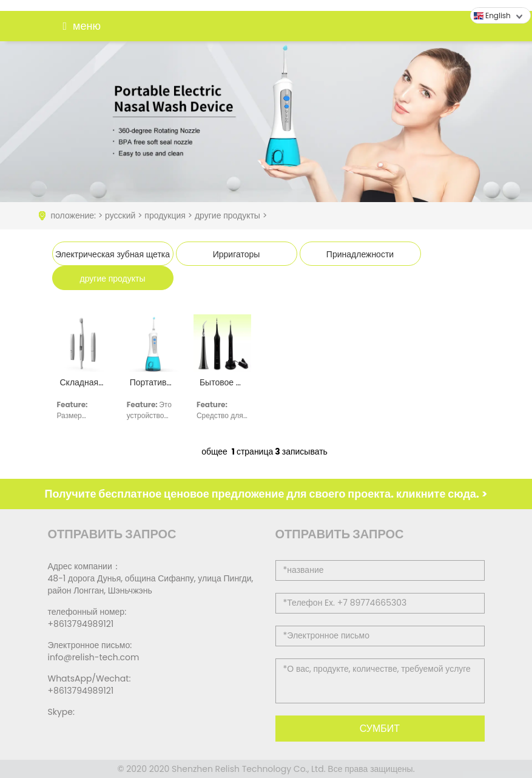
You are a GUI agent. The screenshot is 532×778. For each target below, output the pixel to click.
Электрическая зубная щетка (113, 254)
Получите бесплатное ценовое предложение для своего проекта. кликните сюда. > (266, 494)
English (492, 15)
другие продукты (227, 215)
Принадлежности (360, 254)
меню (79, 26)
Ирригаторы (237, 254)
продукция (165, 215)
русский (120, 215)
